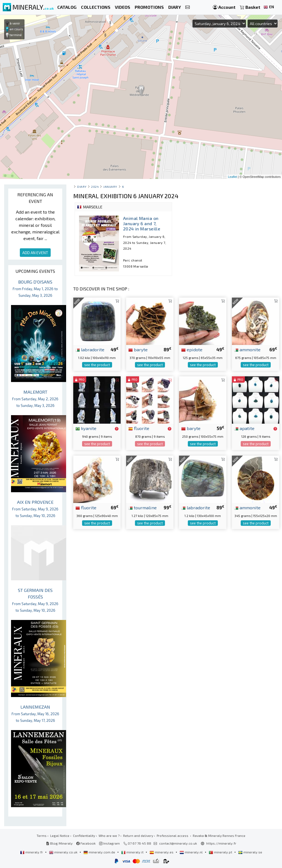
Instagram (109, 843)
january (110, 187)
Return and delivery (138, 836)
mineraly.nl (192, 852)
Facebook (86, 843)
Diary (82, 187)
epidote (192, 349)
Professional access (173, 836)
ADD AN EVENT (35, 253)
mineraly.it (133, 852)
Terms (42, 836)
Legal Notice (60, 836)
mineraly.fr (32, 852)
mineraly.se (250, 852)
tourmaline (143, 507)
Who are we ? (109, 836)
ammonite (247, 349)
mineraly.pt (221, 852)
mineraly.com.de (100, 852)
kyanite (86, 428)
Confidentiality (84, 836)
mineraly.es (162, 852)
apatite (244, 428)
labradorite (90, 349)
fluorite (139, 428)
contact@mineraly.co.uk (178, 843)
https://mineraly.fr (221, 843)
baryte (138, 349)
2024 (95, 187)
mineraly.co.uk (64, 852)
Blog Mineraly (59, 843)
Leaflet (233, 177)
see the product (97, 365)
